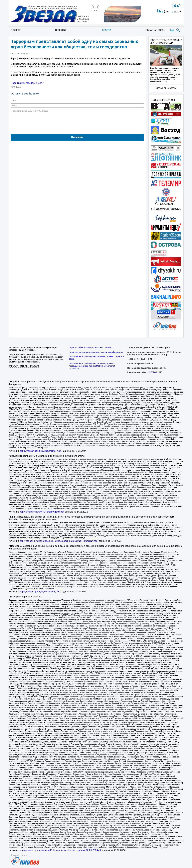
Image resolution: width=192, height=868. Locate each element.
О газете (16, 30)
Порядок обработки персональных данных (90, 348)
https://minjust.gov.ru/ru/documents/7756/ (41, 451)
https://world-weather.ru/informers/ (166, 20)
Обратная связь (155, 30)
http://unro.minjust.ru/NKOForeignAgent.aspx (42, 512)
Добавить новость (166, 88)
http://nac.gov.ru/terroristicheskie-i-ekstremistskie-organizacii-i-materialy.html (59, 541)
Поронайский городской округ (27, 83)
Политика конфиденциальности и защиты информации (96, 352)
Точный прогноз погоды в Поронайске (166, 17)
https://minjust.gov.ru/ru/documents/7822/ (41, 592)
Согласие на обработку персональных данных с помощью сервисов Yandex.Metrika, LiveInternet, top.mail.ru (92, 366)
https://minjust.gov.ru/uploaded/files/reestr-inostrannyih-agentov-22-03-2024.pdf (61, 850)
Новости (60, 30)
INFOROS (153, 372)
